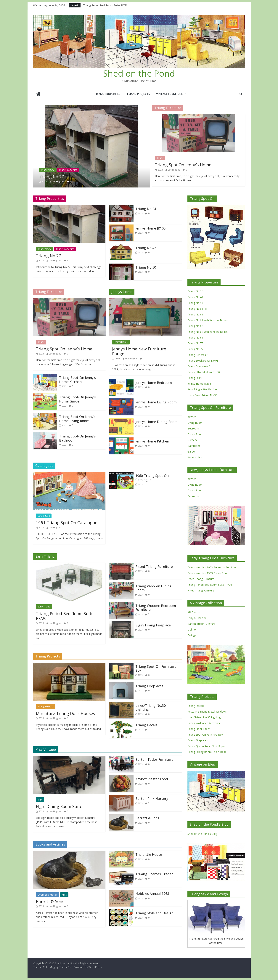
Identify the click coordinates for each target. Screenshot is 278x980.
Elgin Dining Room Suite (59, 806)
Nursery (192, 440)
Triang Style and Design (154, 913)
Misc (40, 800)
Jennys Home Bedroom (154, 383)
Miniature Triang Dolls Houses (65, 713)
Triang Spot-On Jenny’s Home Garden (77, 399)
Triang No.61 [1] (197, 309)
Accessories (195, 457)
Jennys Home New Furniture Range (139, 351)
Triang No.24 (146, 209)
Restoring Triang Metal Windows (207, 712)
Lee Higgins (58, 181)
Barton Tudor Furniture (154, 759)
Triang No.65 (195, 337)
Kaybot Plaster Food (152, 779)
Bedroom (193, 428)
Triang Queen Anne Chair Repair (207, 746)
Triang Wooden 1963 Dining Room (208, 573)
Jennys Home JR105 (150, 228)
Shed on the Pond (139, 73)
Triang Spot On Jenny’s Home (183, 165)
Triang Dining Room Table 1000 (207, 752)
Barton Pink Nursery (152, 798)
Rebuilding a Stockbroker (202, 389)
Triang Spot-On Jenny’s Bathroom (77, 438)
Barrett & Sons (147, 818)
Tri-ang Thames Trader (154, 874)
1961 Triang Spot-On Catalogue (67, 522)
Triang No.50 (146, 267)
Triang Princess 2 (198, 355)
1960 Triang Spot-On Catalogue (152, 478)
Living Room (195, 423)
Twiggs (192, 635)
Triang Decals (146, 725)
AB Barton (194, 612)
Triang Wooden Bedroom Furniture (156, 608)
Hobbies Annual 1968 (152, 894)
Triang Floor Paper (199, 729)
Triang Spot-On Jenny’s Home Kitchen (77, 380)
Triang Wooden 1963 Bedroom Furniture (212, 567)
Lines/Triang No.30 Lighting (151, 708)
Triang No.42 (146, 248)
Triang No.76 (195, 343)
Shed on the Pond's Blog (202, 834)
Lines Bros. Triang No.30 (202, 395)
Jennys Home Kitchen (152, 441)
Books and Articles (48, 895)
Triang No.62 (195, 326)
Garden (192, 451)
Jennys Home (121, 342)
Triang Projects (138, 94)
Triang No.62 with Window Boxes (208, 332)
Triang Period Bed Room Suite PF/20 (105, 5)
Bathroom (194, 446)
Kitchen (192, 417)
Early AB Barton (197, 618)
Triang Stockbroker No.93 (203, 361)
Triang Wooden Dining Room (153, 588)
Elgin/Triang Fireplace (153, 625)
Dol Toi (192, 629)
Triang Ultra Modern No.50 (204, 372)
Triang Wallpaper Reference (204, 723)
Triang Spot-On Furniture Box (156, 668)
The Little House (149, 854)
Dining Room (195, 434)
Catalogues (44, 516)
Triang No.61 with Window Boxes (208, 320)
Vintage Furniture (169, 94)
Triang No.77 (48, 170)
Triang (160, 158)
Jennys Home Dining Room (156, 422)
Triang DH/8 (195, 378)
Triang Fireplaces (149, 686)
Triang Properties (107, 94)
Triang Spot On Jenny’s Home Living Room (77, 419)
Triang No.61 (195, 314)
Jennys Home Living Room (156, 402)
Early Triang (44, 607)
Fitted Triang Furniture (154, 567)
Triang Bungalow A (199, 366)
